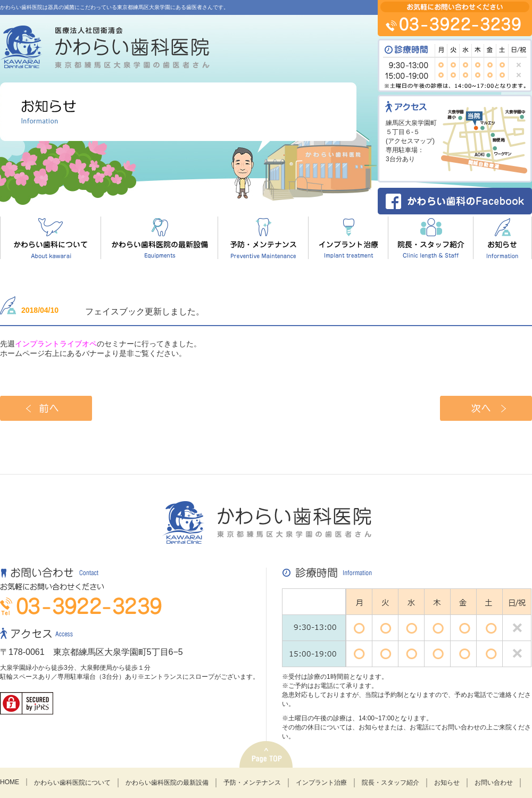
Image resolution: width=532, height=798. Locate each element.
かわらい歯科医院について (72, 783)
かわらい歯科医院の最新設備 (167, 783)
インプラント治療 (321, 783)
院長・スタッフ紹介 (390, 783)
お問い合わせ (494, 783)
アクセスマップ (410, 141)
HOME (10, 782)
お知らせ (447, 783)
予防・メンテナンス (252, 783)
